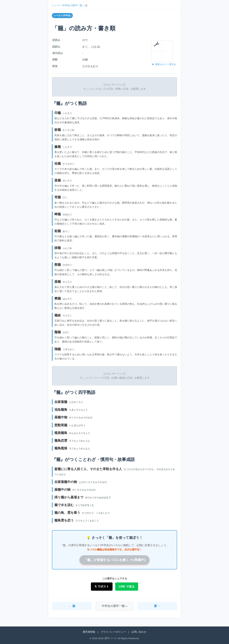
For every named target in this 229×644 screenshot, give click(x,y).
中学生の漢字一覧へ (114, 606)
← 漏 (72, 606)
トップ (56, 5)
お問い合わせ (139, 632)
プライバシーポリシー (113, 632)
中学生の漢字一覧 (72, 5)
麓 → (157, 606)
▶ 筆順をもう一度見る (164, 64)
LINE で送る (127, 586)
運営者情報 (89, 632)
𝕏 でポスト (102, 586)
